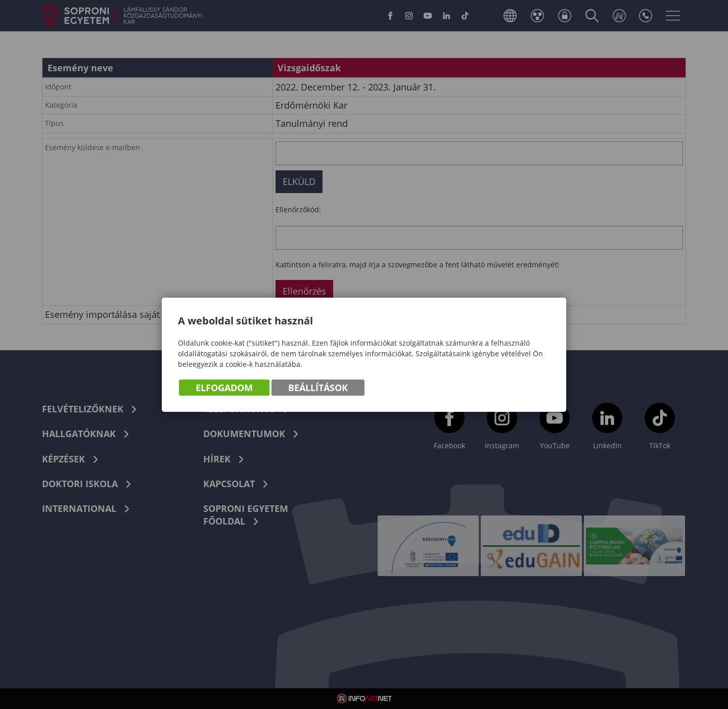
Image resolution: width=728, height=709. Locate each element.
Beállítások (318, 388)
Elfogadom (224, 388)
